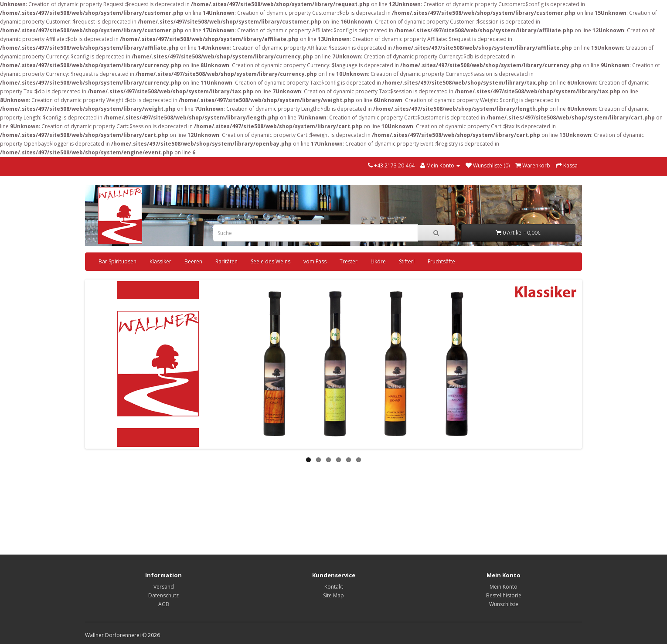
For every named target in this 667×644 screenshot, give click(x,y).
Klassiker (160, 261)
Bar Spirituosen (117, 261)
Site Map (333, 595)
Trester (349, 261)
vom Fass (315, 261)
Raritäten (226, 261)
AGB (164, 604)
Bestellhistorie (504, 595)
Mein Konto (504, 587)
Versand (164, 587)
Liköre (378, 261)
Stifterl (407, 261)
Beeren (193, 261)
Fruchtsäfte (441, 261)
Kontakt (334, 587)
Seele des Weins (271, 261)
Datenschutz (163, 595)
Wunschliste (504, 604)
